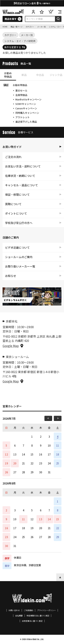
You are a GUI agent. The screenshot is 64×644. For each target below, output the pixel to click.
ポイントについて (16, 213)
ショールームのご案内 (19, 257)
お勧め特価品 (8, 75)
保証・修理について (17, 195)
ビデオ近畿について (17, 247)
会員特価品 (21, 95)
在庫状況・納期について (20, 176)
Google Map (11, 346)
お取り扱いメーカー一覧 (20, 266)
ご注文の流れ (13, 157)
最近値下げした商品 (26, 122)
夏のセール (21, 90)
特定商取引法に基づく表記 (38, 616)
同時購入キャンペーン (27, 113)
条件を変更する (13, 47)
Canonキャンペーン (26, 108)
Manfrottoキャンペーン (28, 99)
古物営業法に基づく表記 (32, 621)
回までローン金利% (32, 3)
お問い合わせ (14, 610)
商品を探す (11, 19)
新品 (24, 75)
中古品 (40, 75)
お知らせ (11, 276)
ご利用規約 (28, 610)
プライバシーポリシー (46, 610)
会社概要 (19, 616)
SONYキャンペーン (26, 104)
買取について (13, 204)
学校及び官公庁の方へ (19, 223)
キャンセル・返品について (22, 185)
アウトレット (23, 117)
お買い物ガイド (12, 147)
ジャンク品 (56, 75)
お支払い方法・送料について (23, 166)
